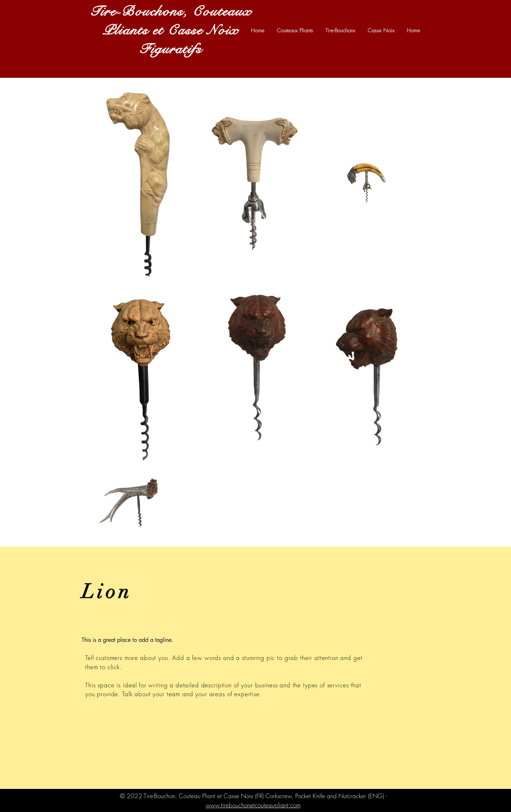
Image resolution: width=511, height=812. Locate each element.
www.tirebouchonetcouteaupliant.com (253, 805)
